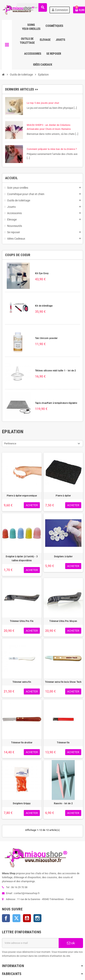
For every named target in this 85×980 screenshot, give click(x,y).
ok (71, 943)
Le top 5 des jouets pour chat (43, 103)
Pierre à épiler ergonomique (22, 496)
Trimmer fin (63, 743)
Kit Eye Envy (42, 273)
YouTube (27, 918)
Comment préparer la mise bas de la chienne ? (52, 149)
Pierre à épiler (63, 496)
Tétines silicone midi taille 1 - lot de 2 (56, 371)
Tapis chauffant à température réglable (56, 403)
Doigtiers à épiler (63, 557)
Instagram (37, 918)
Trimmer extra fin (22, 682)
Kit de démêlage (44, 306)
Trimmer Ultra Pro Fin (22, 621)
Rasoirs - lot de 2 (63, 803)
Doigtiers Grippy (22, 803)
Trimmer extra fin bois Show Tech (63, 682)
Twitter (16, 918)
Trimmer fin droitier (22, 743)
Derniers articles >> (22, 89)
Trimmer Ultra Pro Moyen (63, 621)
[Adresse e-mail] (30, 943)
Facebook (6, 918)
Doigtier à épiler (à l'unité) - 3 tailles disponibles (22, 558)
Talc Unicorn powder (46, 338)
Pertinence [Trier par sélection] (10, 443)
